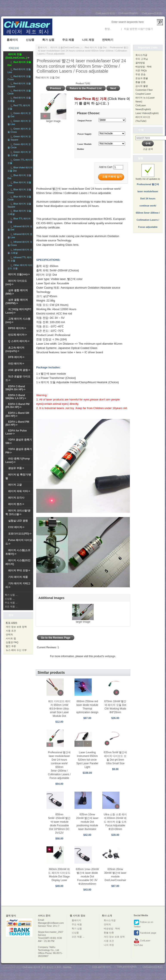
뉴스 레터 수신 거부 (16, 650)
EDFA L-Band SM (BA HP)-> (17, 414)
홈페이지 (12, 40)
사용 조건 (11, 631)
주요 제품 (68, 40)
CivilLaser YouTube (142, 942)
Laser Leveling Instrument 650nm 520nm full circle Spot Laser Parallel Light (87, 760)
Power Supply (85, 134)
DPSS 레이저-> (17, 328)
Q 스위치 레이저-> (19, 341)
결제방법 (140, 63)
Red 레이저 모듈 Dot (95, 47)
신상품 (30, 40)
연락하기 (108, 40)
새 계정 (158, 29)
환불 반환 (140, 82)
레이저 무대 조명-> (19, 570)
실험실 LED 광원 (18, 521)
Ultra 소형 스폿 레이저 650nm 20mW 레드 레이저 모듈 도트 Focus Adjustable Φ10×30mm (115, 822)
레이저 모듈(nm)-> (19, 274)
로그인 (115, 29)
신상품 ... (10, 599)
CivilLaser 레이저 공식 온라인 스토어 (42, 967)
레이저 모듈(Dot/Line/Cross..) (66, 47)
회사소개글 (141, 55)
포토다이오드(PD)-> (20, 534)
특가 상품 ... (11, 595)
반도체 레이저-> (17, 335)
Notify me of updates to (148, 199)
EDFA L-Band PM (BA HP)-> (17, 423)
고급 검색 (148, 149)
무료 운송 (140, 74)
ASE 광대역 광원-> (19, 370)
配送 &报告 (12, 623)
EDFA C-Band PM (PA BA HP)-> (17, 406)
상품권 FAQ (12, 642)
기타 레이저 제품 (18, 577)
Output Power (85, 120)
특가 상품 (48, 40)
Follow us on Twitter (144, 924)
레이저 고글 (15, 485)
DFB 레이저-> (16, 357)
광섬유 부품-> (16, 468)
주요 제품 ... (11, 603)
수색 (141, 130)
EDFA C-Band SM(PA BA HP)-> (15, 388)
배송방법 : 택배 (144, 67)
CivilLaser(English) (128, 13)
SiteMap (67, 967)
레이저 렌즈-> (16, 504)
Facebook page (145, 933)
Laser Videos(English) (147, 113)
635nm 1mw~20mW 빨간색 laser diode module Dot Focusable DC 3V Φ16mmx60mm (87, 877)
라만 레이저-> (16, 364)
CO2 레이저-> (16, 527)
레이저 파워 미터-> (19, 491)
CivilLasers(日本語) (152, 13)
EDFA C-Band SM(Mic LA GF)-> (16, 397)
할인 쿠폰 (11, 646)
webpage (110, 656)
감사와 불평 (142, 86)
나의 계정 (88, 40)
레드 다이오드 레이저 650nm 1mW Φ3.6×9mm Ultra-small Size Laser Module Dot (59, 709)
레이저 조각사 (16, 498)
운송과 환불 (142, 78)
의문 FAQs (141, 70)
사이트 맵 (11, 638)
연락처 (9, 635)
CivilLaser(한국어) (105, 13)
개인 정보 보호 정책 (16, 627)
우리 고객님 (142, 59)
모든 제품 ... (11, 606)
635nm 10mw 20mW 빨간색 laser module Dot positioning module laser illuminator (87, 822)
